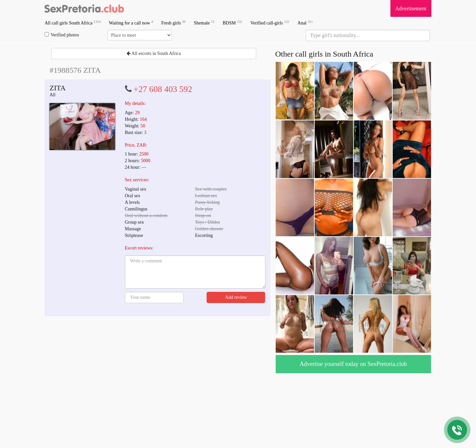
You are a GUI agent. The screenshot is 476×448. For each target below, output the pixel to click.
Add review (236, 297)
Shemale (204, 23)
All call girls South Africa (73, 23)
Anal (305, 23)
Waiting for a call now (131, 23)
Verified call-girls (270, 23)
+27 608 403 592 (163, 89)
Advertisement (411, 8)
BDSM (232, 23)
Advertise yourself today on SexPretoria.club (353, 364)
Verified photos (62, 35)
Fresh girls (174, 23)
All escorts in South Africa (154, 53)
